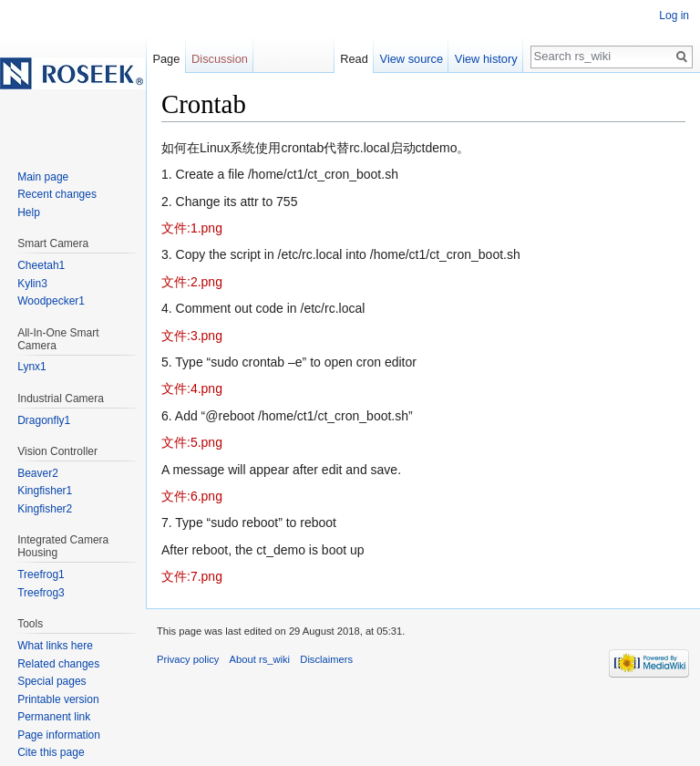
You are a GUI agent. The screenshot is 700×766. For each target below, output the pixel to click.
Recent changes (57, 194)
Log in (674, 16)
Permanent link (54, 717)
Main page (43, 177)
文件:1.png (192, 228)
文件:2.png (192, 282)
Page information (59, 735)
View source (412, 59)
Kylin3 (32, 284)
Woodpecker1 (51, 301)
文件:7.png (192, 576)
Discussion (220, 59)
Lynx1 (32, 367)
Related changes (58, 664)
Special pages (51, 681)
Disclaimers (326, 659)
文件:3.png (192, 336)
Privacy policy (188, 659)
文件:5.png (192, 442)
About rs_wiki (260, 659)
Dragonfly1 (44, 420)
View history (486, 59)
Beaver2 (38, 473)
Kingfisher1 (45, 491)
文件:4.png (192, 388)
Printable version (58, 699)
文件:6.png (192, 496)
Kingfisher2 (45, 509)
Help (29, 212)
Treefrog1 (41, 574)
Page (166, 59)
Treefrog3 (41, 593)
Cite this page (51, 752)
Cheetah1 (41, 265)
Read (354, 59)
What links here (55, 646)
